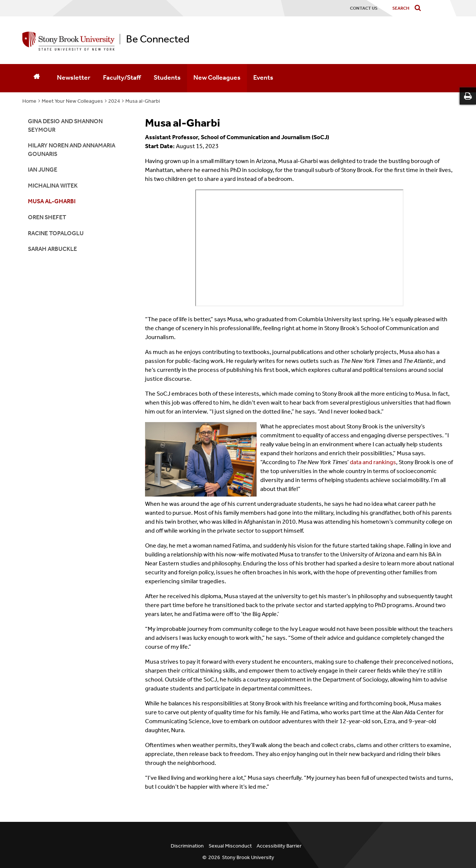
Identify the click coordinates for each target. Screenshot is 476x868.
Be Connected (158, 39)
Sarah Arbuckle (52, 249)
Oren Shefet (47, 217)
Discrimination (187, 846)
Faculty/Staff (122, 77)
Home (29, 101)
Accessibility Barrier (279, 846)
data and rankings (373, 462)
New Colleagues (217, 77)
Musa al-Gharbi (143, 101)
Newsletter (74, 77)
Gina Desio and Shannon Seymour (65, 125)
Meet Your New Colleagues (72, 101)
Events (263, 77)
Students (167, 77)
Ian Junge (43, 170)
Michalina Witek (53, 186)
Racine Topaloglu (56, 233)
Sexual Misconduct (230, 846)
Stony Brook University (248, 857)
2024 (114, 101)
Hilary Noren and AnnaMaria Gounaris (72, 149)
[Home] (36, 78)
